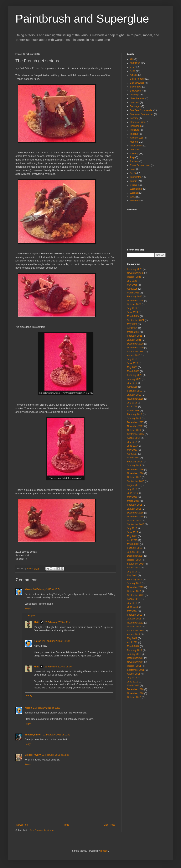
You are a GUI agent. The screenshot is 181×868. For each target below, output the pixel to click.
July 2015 (132, 528)
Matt (36, 622)
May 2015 (132, 536)
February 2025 (135, 297)
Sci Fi (133, 173)
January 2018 (134, 418)
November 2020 (135, 348)
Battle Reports (137, 79)
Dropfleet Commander (141, 110)
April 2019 (132, 387)
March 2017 (133, 458)
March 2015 (133, 544)
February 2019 (135, 391)
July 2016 (132, 489)
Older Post (109, 825)
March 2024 (133, 316)
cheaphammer (137, 98)
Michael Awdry (33, 755)
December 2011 (135, 658)
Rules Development (140, 165)
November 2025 (135, 273)
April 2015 (132, 540)
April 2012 (132, 642)
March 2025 (133, 293)
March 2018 (133, 411)
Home (66, 825)
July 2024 (132, 308)
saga (132, 169)
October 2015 (134, 521)
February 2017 (135, 462)
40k (132, 59)
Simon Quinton (33, 735)
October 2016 (134, 477)
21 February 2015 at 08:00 (56, 641)
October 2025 (134, 277)
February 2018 (135, 414)
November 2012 (135, 623)
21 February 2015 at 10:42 (57, 735)
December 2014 (135, 556)
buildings (134, 95)
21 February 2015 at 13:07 (55, 755)
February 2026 (135, 269)
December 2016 (135, 470)
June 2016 (132, 493)
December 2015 (135, 513)
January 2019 (134, 395)
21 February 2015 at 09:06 (58, 667)
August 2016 (134, 485)
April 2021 (132, 328)
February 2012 (135, 650)
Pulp (132, 157)
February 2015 (135, 548)
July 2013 (132, 603)
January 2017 (134, 466)
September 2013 (136, 595)
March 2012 (133, 646)
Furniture (135, 130)
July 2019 (132, 383)
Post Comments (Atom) (41, 830)
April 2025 (132, 289)
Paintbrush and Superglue (82, 19)
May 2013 (132, 611)
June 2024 (132, 312)
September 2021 (136, 320)
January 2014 (134, 583)
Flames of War (137, 122)
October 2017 (134, 430)
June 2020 (132, 363)
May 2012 (132, 638)
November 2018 (135, 399)
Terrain (134, 181)
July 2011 (132, 678)
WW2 (133, 197)
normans (134, 150)
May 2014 (132, 576)
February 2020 (135, 375)
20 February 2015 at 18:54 (47, 589)
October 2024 (134, 304)
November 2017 (135, 426)
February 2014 (135, 580)
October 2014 (134, 560)
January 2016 (134, 509)
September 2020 (136, 352)
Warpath (134, 193)
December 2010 (135, 689)
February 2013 (135, 615)
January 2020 (134, 379)
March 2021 (133, 332)
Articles (134, 75)
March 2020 (133, 371)
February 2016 (135, 505)
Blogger (104, 851)
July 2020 (132, 360)
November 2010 (135, 693)
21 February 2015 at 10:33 (47, 708)
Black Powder (137, 83)
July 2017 (132, 442)
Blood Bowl (136, 87)
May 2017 (132, 450)
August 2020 (134, 355)
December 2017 (135, 422)
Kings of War (137, 138)
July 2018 (132, 403)
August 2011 (134, 674)
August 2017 (134, 438)
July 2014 (132, 572)
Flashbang (135, 126)
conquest (135, 103)
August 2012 (134, 634)
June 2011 (132, 682)
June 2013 (132, 607)
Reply (28, 609)
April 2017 (132, 454)
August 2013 (134, 599)
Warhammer (136, 189)
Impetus (134, 134)
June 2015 (132, 532)
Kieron (28, 589)
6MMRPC (135, 63)
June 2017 (132, 446)
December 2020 (135, 344)
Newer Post (22, 825)
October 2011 (134, 666)
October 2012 (134, 627)
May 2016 (132, 497)
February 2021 (135, 336)
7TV (132, 67)
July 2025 (132, 281)
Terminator (135, 177)
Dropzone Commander (142, 114)
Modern (134, 142)
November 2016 (135, 473)
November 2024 (135, 301)
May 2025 (132, 285)
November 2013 (135, 587)
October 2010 (134, 697)
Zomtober (135, 201)
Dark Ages (135, 106)
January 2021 (134, 340)
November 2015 (135, 517)
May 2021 (132, 324)
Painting (134, 154)
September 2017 (136, 434)
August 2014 (134, 568)
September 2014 (136, 564)
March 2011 (133, 686)
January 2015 (134, 552)
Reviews (134, 161)
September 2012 (136, 631)
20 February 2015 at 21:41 (58, 622)
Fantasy (134, 118)
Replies (32, 616)
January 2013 (134, 619)
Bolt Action (135, 91)
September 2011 (136, 670)
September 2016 (136, 481)
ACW (133, 71)
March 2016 (133, 501)
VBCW (133, 185)
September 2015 (136, 524)
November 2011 (135, 662)
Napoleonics (136, 146)
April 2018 (132, 407)
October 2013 (134, 591)
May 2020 (132, 367)
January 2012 (134, 654)
